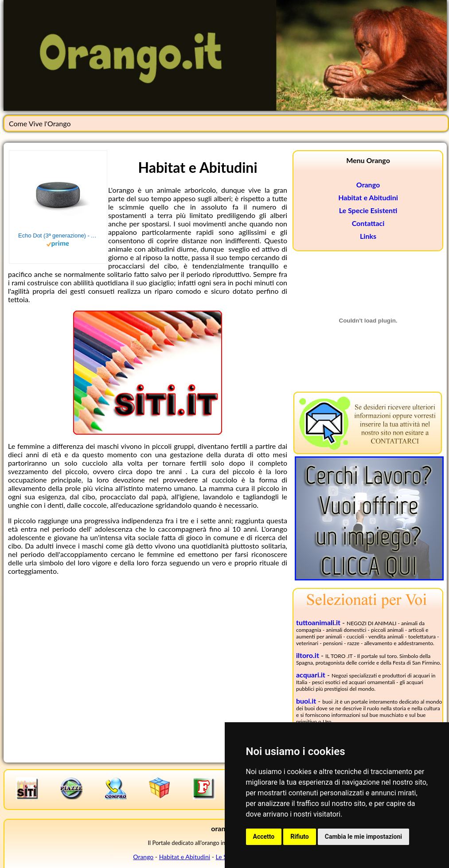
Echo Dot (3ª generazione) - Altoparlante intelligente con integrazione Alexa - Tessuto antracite (58, 235)
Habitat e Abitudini (368, 197)
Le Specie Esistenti (368, 210)
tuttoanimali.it (318, 622)
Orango (368, 185)
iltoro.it (308, 655)
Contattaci (368, 223)
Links (368, 236)
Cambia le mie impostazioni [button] (363, 837)
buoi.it (306, 701)
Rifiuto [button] (300, 837)
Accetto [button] (264, 837)
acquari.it (311, 675)
